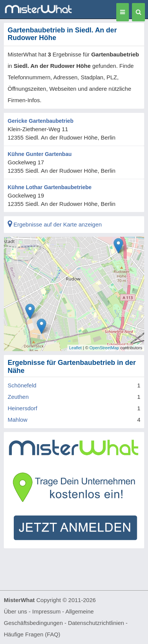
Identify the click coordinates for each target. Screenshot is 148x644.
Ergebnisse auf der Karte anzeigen (55, 224)
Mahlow (18, 420)
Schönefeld (22, 385)
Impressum (46, 611)
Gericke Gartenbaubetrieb (41, 121)
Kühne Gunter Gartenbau (40, 154)
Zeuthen (18, 397)
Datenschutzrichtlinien (96, 623)
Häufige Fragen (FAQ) (32, 634)
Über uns (15, 611)
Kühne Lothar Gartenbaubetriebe (50, 187)
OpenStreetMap (104, 348)
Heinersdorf (23, 408)
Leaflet (76, 348)
